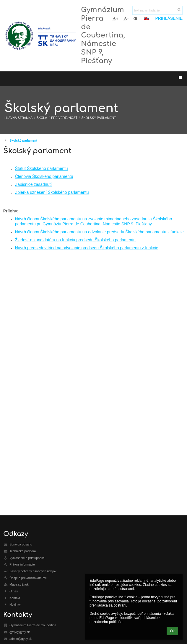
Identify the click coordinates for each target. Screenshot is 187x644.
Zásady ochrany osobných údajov (33, 571)
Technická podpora (23, 551)
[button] (147, 18)
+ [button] (115, 19)
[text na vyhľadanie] (157, 10)
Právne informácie (22, 564)
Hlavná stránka (18, 118)
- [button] (126, 19)
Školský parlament (99, 118)
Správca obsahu (21, 544)
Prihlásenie (169, 18)
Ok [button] (172, 631)
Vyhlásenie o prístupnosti (27, 558)
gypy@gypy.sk (20, 632)
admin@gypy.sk (21, 639)
